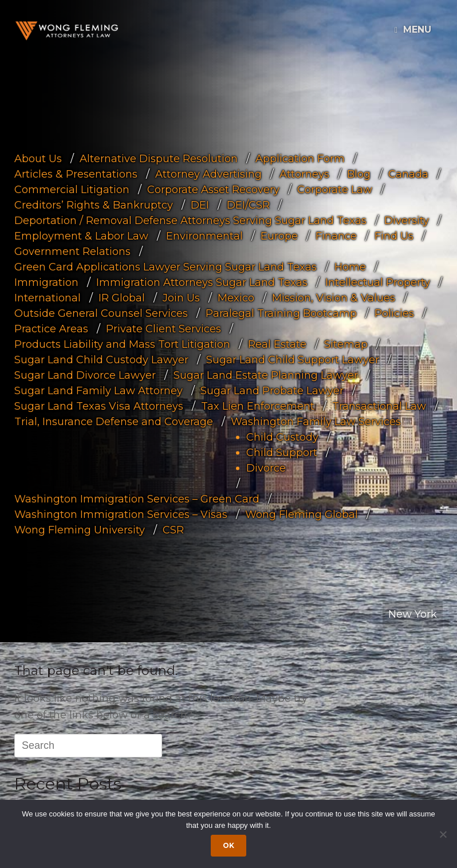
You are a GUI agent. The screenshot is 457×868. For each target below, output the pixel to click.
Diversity (407, 221)
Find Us (394, 236)
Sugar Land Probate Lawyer (272, 391)
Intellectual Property (378, 282)
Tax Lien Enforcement (258, 406)
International (48, 298)
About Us (38, 159)
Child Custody (282, 437)
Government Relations (72, 252)
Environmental (204, 236)
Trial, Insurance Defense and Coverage (114, 422)
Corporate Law (335, 190)
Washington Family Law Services (316, 422)
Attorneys (304, 174)
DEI (200, 205)
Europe (279, 236)
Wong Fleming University (80, 530)
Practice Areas (51, 329)
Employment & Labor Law (81, 236)
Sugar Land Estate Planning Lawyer (266, 375)
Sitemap (346, 344)
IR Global (122, 298)
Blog (359, 174)
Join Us (181, 298)
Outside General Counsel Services (101, 313)
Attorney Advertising (208, 174)
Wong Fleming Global (302, 514)
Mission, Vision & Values (334, 298)
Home (350, 267)
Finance (336, 236)
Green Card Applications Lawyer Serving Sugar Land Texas (166, 267)
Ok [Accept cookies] (229, 845)
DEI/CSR (248, 205)
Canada (408, 174)
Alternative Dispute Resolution (159, 159)
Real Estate (277, 344)
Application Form (300, 159)
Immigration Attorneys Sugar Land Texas (202, 282)
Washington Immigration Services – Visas (121, 514)
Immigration (46, 282)
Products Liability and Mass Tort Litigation (122, 344)
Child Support (282, 453)
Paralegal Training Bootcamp (281, 313)
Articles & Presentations (76, 174)
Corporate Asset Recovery (213, 190)
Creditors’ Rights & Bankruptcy (94, 205)
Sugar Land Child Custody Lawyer (101, 360)
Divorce (266, 468)
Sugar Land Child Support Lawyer (293, 360)
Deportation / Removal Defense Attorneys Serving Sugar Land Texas (190, 221)
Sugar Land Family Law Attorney (99, 391)
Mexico (236, 298)
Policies (394, 313)
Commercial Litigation (72, 190)
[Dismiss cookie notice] (443, 834)
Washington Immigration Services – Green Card (137, 499)
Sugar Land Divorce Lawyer (85, 375)
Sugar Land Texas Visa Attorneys (99, 406)
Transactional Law (379, 406)
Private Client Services (164, 329)
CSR (173, 530)
